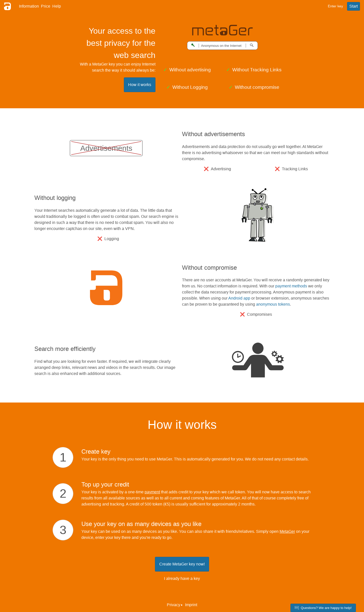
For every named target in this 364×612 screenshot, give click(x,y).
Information (29, 6)
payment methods (291, 286)
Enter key (335, 6)
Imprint (191, 605)
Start (354, 6)
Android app (239, 298)
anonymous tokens (273, 304)
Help (57, 6)
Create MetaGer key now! (182, 564)
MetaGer (287, 531)
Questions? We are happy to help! (323, 608)
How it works (140, 85)
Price (46, 6)
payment (152, 492)
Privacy (174, 605)
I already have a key (182, 578)
